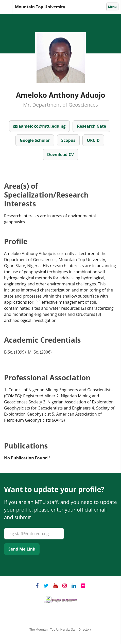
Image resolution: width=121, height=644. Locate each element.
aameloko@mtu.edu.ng (40, 126)
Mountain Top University (12, 7)
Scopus (68, 140)
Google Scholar (35, 140)
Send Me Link (22, 549)
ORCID (93, 140)
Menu (113, 7)
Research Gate (91, 126)
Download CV (60, 154)
